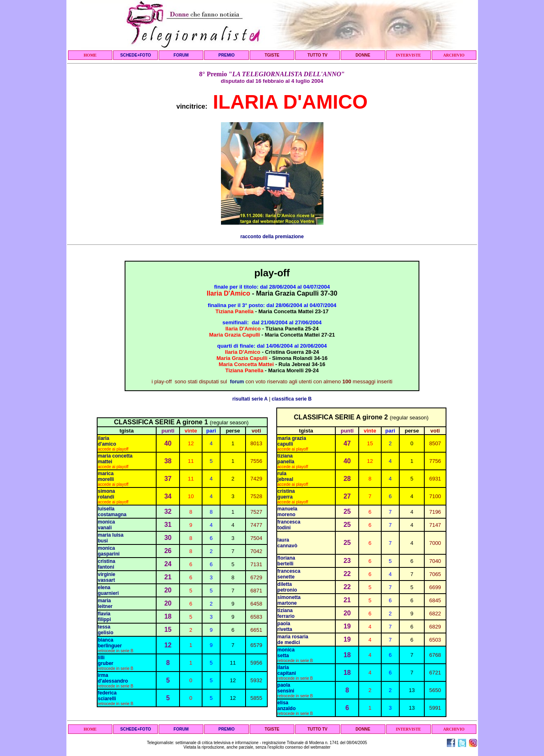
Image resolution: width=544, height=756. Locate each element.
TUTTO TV (318, 55)
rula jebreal (286, 476)
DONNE (363, 55)
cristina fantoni (107, 564)
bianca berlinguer (110, 643)
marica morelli (106, 476)
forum (237, 382)
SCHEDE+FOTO (135, 55)
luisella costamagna (112, 512)
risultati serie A (250, 399)
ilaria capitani (287, 670)
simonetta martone (289, 600)
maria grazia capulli (292, 441)
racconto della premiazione (272, 237)
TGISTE (272, 55)
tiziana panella (286, 459)
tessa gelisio (106, 630)
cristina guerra (286, 494)
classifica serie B (292, 399)
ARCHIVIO (454, 55)
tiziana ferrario (286, 613)
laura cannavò (288, 543)
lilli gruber (106, 660)
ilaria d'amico (107, 441)
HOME (90, 55)
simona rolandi (107, 494)
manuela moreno (288, 512)
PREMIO (226, 55)
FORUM (181, 55)
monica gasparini (109, 551)
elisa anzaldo (287, 706)
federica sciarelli (107, 696)
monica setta (286, 653)
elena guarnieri (108, 590)
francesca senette (289, 574)
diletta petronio (287, 587)
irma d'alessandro (113, 678)
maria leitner (105, 603)
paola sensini (286, 688)
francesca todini (289, 525)
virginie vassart (107, 577)
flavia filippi (105, 617)
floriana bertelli (287, 561)
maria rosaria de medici (293, 640)
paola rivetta (285, 626)
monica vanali (107, 525)
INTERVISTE (408, 55)
